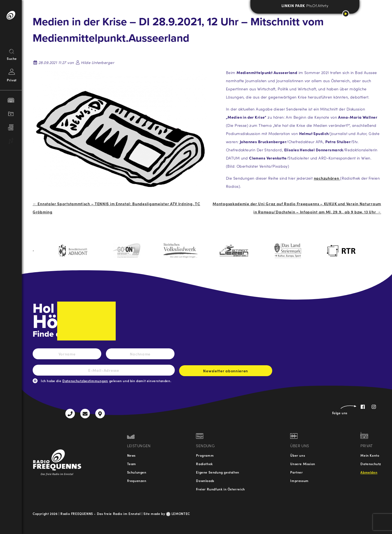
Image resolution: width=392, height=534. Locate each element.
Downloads (205, 481)
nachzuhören (327, 178)
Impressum (299, 481)
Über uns (298, 455)
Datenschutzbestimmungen (85, 381)
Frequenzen (137, 481)
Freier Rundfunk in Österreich (220, 489)
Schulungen (137, 472)
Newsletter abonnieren (226, 372)
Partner (296, 472)
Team (132, 464)
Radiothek (204, 464)
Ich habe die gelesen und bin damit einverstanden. (106, 381)
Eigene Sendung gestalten (218, 472)
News (131, 455)
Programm (205, 455)
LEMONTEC (178, 513)
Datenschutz (371, 464)
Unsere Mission (303, 464)
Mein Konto (370, 455)
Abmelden (369, 472)
